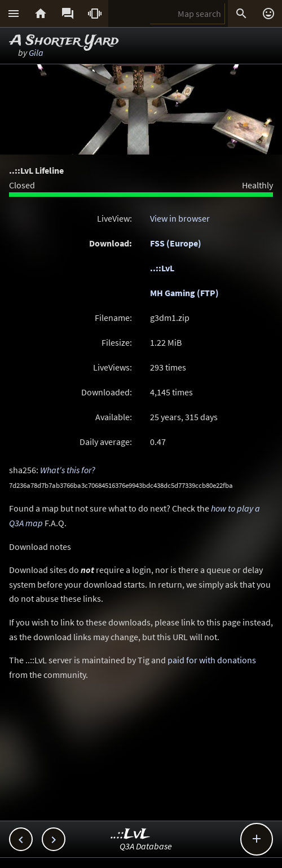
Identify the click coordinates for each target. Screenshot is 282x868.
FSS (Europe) (176, 243)
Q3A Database (146, 846)
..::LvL (162, 268)
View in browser (180, 218)
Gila (36, 52)
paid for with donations (212, 660)
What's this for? (68, 470)
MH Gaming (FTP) (184, 293)
